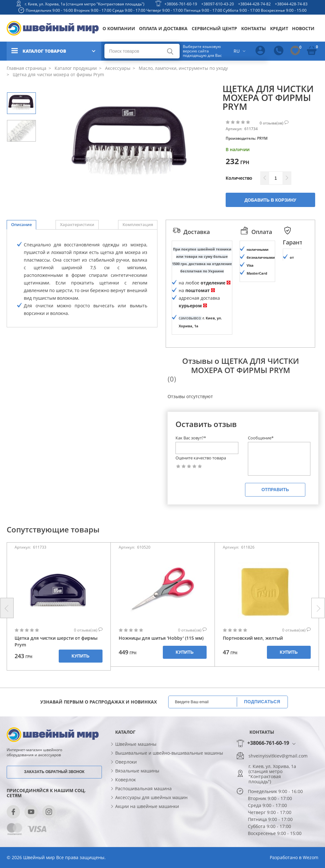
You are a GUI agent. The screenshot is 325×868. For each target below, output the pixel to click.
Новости (303, 28)
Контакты (254, 28)
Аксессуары (117, 68)
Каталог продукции (75, 68)
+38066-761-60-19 (181, 4)
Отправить (275, 507)
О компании (119, 28)
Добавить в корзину (270, 200)
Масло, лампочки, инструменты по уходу (183, 68)
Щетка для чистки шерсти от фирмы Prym (56, 658)
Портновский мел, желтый (253, 655)
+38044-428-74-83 (291, 4)
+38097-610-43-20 (218, 4)
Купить (81, 673)
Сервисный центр (214, 28)
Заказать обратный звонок (54, 789)
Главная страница (27, 68)
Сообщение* (261, 455)
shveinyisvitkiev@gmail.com (278, 773)
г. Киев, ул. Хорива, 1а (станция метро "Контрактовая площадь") (85, 4)
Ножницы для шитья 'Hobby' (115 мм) (161, 655)
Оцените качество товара (201, 475)
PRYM (262, 138)
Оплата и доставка (163, 28)
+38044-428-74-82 (254, 4)
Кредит (279, 28)
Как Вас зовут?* (191, 455)
